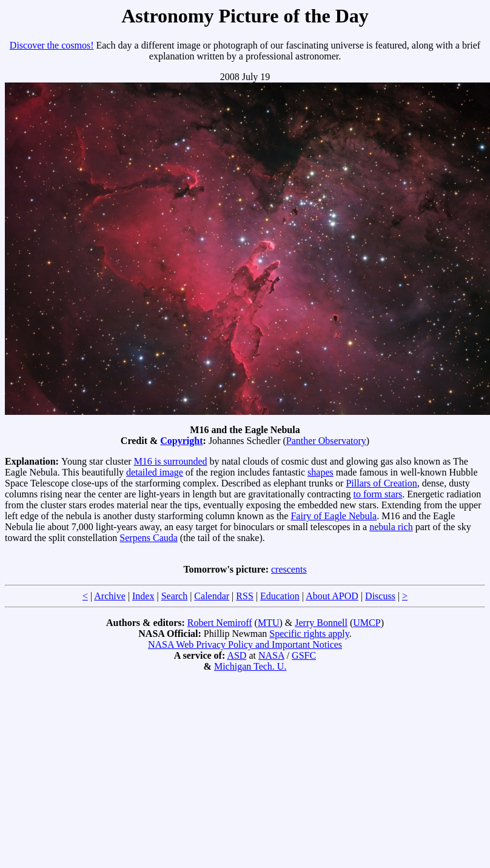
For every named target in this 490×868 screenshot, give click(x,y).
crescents (289, 569)
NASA (271, 655)
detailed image (155, 472)
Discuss (380, 596)
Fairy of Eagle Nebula (334, 516)
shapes (321, 472)
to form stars (378, 494)
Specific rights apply (309, 634)
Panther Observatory (326, 441)
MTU (269, 623)
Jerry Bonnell (321, 623)
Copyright (181, 441)
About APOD (332, 596)
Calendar (212, 596)
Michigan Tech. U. (250, 666)
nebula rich (391, 527)
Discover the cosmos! (52, 45)
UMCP (367, 623)
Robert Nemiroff (220, 623)
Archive (110, 596)
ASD (237, 655)
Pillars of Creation (381, 483)
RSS (244, 596)
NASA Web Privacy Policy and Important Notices (245, 644)
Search (175, 596)
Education (280, 596)
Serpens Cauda (149, 538)
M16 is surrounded (171, 461)
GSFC (304, 655)
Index (143, 596)
